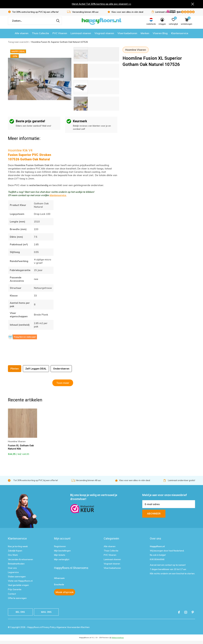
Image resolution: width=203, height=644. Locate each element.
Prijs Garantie (15, 593)
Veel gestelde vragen (18, 588)
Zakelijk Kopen (15, 554)
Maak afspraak (65, 595)
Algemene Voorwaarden (69, 630)
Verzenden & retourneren (20, 563)
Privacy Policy (49, 630)
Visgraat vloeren (104, 37)
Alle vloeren (22, 37)
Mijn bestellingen (62, 554)
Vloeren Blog (160, 37)
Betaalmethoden (16, 567)
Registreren (60, 550)
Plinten (15, 372)
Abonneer (154, 517)
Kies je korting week (18, 550)
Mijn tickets (60, 558)
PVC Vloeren (60, 37)
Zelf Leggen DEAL (36, 372)
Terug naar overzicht (18, 45)
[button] (96, 57)
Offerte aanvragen (17, 601)
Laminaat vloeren (81, 37)
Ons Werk (13, 558)
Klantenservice (180, 37)
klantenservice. (58, 198)
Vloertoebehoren (127, 37)
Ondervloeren (61, 372)
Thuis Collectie (40, 37)
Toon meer (63, 386)
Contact (12, 597)
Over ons (12, 571)
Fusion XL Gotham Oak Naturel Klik (21, 450)
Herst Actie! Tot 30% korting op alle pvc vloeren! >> (101, 4)
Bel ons (20, 615)
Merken (145, 37)
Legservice (13, 575)
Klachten (85, 630)
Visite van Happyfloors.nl (20, 584)
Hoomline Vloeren (136, 53)
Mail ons (46, 615)
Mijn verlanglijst (62, 563)
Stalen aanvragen (17, 580)
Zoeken (57, 24)
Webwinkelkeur (118, 641)
